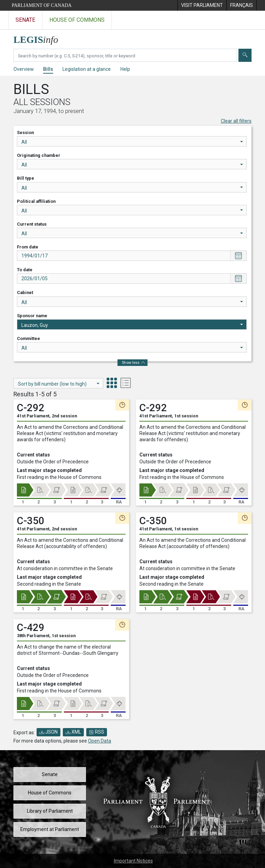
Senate (50, 774)
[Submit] (245, 55)
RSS (97, 732)
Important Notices (133, 861)
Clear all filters (236, 121)
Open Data (100, 741)
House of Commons (50, 793)
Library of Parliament (50, 811)
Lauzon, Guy (132, 325)
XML (73, 732)
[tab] (112, 384)
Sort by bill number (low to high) (59, 384)
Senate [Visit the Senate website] (25, 20)
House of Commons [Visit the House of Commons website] (77, 20)
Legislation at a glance (87, 69)
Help (125, 69)
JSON (48, 732)
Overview (24, 69)
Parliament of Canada (42, 5)
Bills (48, 69)
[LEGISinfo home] (40, 38)
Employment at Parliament (50, 829)
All (132, 142)
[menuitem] (202, 5)
